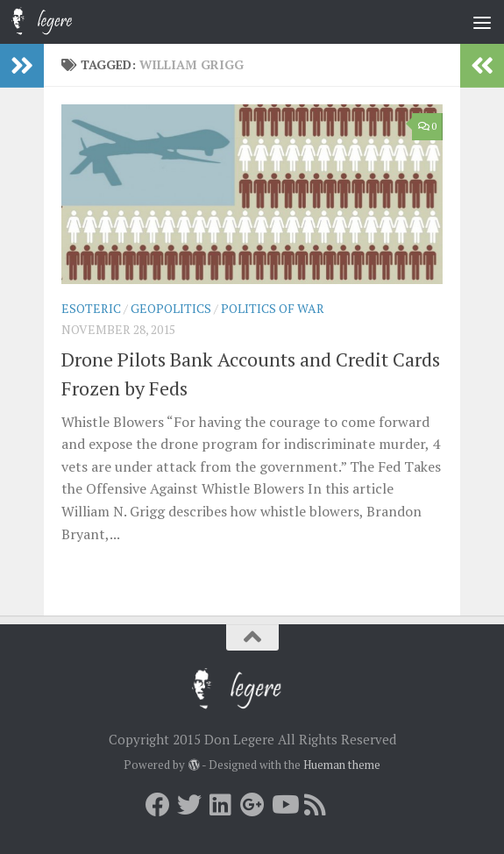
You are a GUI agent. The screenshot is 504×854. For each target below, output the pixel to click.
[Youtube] (284, 805)
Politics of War (273, 308)
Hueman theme (342, 765)
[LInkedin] (221, 805)
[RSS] (316, 805)
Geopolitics (171, 308)
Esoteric (91, 308)
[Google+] (252, 805)
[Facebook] (158, 805)
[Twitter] (189, 805)
